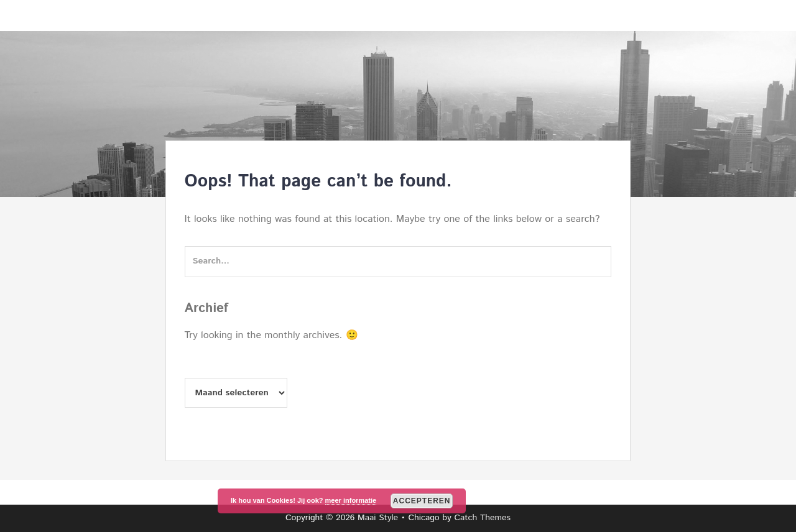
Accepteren (422, 501)
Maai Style (378, 518)
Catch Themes (482, 518)
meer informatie (351, 500)
